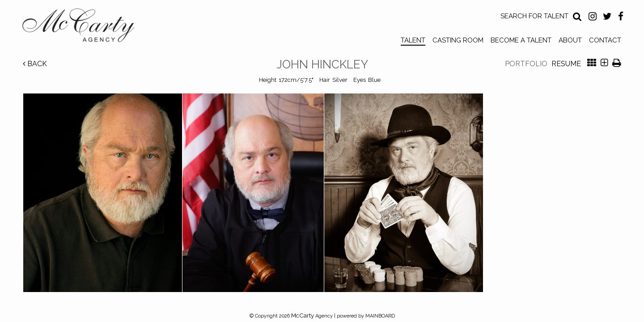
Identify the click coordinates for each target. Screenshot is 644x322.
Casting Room (458, 40)
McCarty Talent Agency (85, 27)
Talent (413, 40)
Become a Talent (521, 40)
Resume (566, 64)
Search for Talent (534, 16)
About (570, 40)
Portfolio (526, 64)
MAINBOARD (380, 316)
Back (35, 64)
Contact (605, 40)
